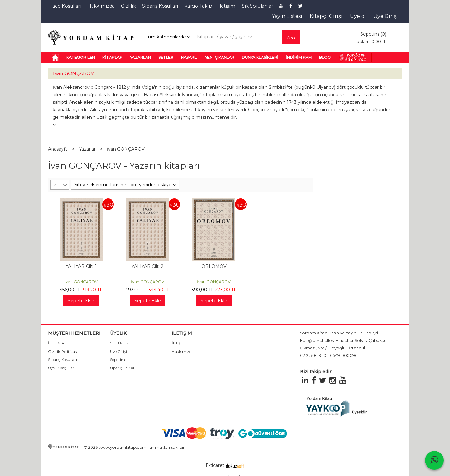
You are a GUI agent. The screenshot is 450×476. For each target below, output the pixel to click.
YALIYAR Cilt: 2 (147, 266)
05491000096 (344, 356)
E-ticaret (215, 465)
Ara (291, 38)
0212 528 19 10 (313, 356)
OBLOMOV (214, 266)
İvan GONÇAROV (74, 73)
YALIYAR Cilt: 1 (81, 266)
